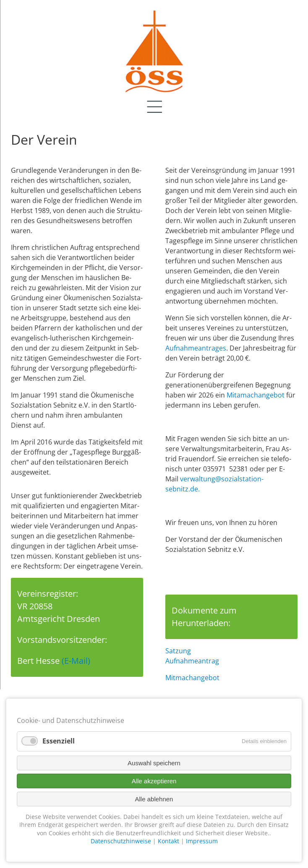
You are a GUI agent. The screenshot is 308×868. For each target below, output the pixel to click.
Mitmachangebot (192, 678)
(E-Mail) (76, 661)
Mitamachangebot (256, 395)
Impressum (202, 841)
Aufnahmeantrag (192, 661)
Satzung (178, 651)
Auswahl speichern (154, 763)
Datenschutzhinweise (121, 841)
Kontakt (168, 841)
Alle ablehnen (154, 799)
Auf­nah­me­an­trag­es (196, 348)
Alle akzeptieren (154, 781)
